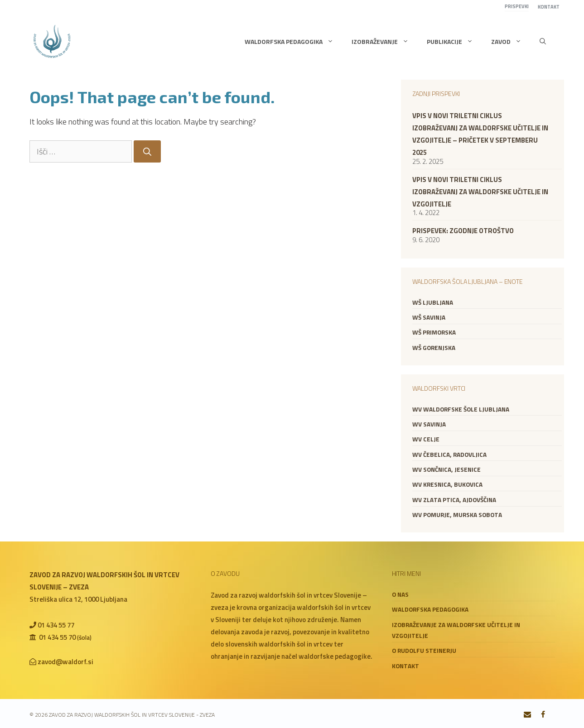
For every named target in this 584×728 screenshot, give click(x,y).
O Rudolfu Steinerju (424, 651)
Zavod (511, 42)
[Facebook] (543, 715)
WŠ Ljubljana (433, 302)
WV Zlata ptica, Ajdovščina (454, 500)
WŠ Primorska (434, 332)
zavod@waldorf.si (65, 662)
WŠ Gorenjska (434, 348)
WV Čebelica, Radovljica (449, 455)
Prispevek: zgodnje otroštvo (463, 231)
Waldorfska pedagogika (294, 42)
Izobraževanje (385, 42)
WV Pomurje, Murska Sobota (457, 515)
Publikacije (454, 42)
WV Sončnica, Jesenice (446, 469)
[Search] (147, 151)
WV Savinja (429, 424)
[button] (543, 42)
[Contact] (527, 715)
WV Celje (426, 439)
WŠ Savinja (429, 317)
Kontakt (549, 7)
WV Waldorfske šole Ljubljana (461, 409)
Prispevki (517, 6)
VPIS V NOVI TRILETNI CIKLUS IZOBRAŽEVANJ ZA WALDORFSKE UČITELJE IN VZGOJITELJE (480, 192)
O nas (400, 594)
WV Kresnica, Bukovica (447, 484)
